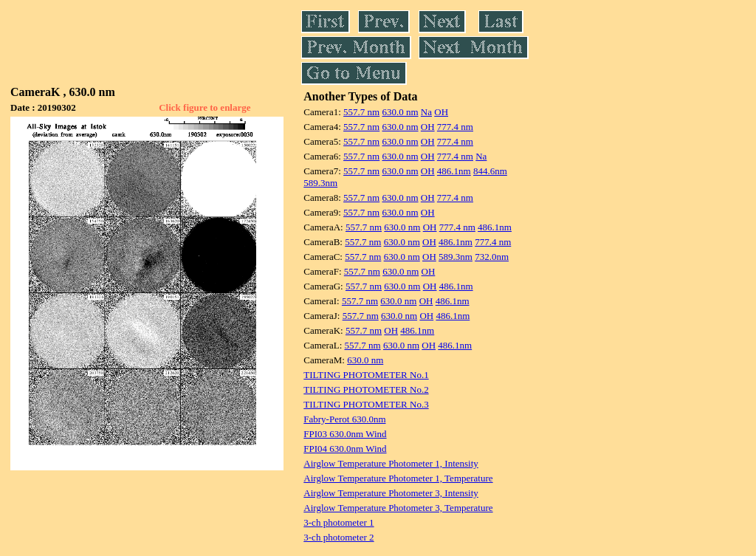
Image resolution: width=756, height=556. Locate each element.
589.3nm (320, 183)
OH (441, 112)
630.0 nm (400, 112)
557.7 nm (361, 112)
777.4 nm (455, 127)
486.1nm (454, 171)
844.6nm (490, 171)
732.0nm (492, 257)
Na (426, 112)
